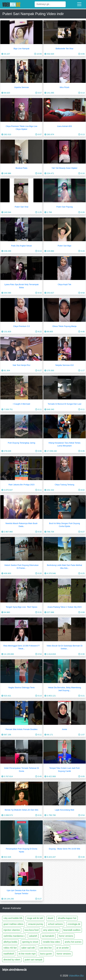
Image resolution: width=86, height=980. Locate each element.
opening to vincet (30, 942)
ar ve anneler (63, 948)
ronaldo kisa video (51, 942)
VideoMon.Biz (76, 976)
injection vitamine (12, 930)
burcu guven (46, 954)
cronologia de (74, 924)
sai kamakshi (48, 936)
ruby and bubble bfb (13, 918)
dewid (50, 918)
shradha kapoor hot (67, 918)
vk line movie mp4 (27, 954)
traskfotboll (9, 954)
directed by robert (12, 960)
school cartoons (55, 924)
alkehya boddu (10, 942)
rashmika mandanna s (14, 936)
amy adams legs (51, 930)
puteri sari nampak (33, 960)
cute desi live (46, 948)
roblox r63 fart (10, 948)
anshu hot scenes (73, 942)
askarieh (33, 936)
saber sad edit (28, 948)
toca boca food (32, 930)
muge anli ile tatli (35, 918)
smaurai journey (36, 924)
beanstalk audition (72, 930)
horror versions (66, 936)
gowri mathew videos (13, 924)
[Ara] (50, 4)
